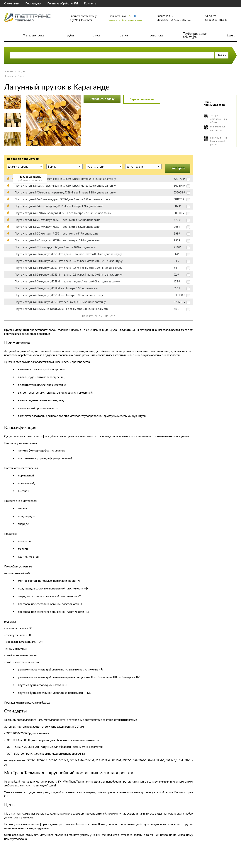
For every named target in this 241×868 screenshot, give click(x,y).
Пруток (22, 76)
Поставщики (33, 3)
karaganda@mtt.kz (216, 20)
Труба (69, 35)
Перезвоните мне (142, 99)
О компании (12, 3)
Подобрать (178, 168)
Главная (9, 71)
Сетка (124, 35)
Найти (222, 55)
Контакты (90, 3)
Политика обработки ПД (63, 3)
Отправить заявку (102, 99)
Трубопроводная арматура (195, 35)
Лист (97, 35)
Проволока (156, 35)
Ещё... (231, 35)
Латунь (21, 71)
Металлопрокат (34, 35)
